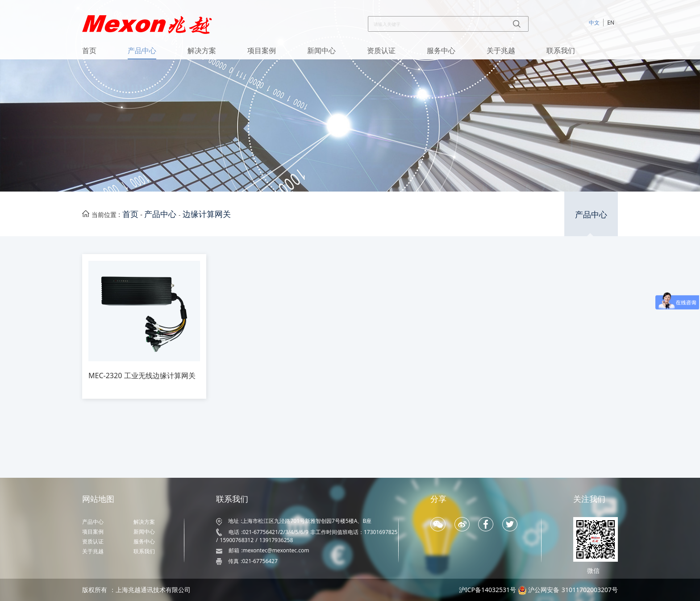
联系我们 (561, 50)
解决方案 (202, 50)
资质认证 (381, 50)
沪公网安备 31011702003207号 (573, 590)
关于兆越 (501, 50)
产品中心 (142, 50)
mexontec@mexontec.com (276, 550)
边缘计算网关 (207, 214)
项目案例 (262, 50)
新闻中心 (321, 50)
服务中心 (441, 50)
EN (611, 23)
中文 (594, 23)
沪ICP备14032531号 (487, 590)
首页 (89, 50)
